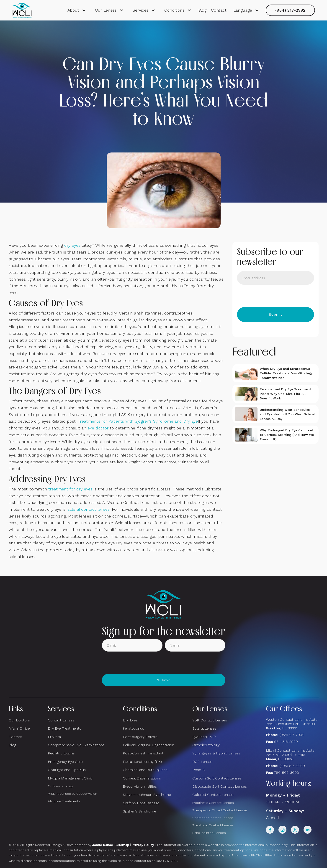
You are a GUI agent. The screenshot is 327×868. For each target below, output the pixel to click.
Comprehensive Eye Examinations (76, 745)
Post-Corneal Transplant (143, 753)
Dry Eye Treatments (64, 728)
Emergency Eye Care (65, 762)
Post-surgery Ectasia (140, 737)
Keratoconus (133, 728)
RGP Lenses (202, 762)
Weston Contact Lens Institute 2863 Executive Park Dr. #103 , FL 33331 (292, 724)
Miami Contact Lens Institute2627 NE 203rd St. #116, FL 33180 (290, 755)
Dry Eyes (130, 720)
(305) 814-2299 (292, 766)
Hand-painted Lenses (209, 833)
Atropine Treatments (64, 801)
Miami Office (19, 728)
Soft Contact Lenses (210, 720)
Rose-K (199, 770)
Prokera (54, 737)
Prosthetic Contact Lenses (213, 803)
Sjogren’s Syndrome (139, 811)
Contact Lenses (61, 720)
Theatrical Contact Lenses (213, 825)
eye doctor (98, 428)
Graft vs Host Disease (141, 803)
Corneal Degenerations (142, 778)
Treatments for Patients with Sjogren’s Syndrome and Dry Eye (138, 421)
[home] (22, 10)
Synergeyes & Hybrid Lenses (216, 753)
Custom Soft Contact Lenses (217, 778)
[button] (77, 10)
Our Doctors (19, 720)
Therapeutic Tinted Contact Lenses (220, 810)
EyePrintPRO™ (204, 737)
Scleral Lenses (204, 728)
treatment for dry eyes (70, 489)
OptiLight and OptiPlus (67, 770)
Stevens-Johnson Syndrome (147, 795)
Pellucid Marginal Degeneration (148, 745)
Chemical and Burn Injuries (145, 770)
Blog (202, 10)
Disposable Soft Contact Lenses (220, 786)
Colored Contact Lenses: (213, 795)
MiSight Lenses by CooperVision (72, 794)
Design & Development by (82, 845)
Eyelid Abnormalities (140, 786)
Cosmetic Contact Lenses (213, 818)
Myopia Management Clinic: (71, 778)
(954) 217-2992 (290, 10)
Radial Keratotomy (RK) (142, 762)
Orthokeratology (60, 786)
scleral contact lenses (89, 509)
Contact (219, 10)
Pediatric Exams (61, 753)
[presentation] (272, 296)
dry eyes (72, 245)
